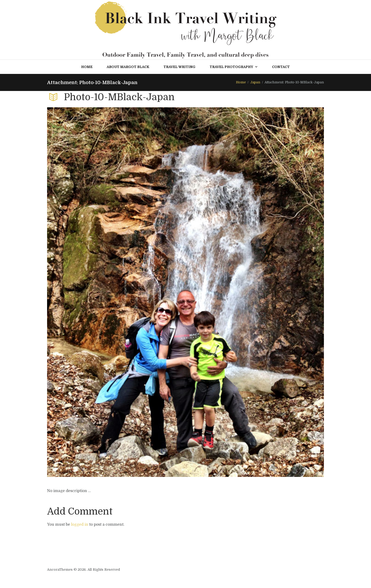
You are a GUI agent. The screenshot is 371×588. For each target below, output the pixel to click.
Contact (281, 67)
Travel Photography (234, 67)
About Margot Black (128, 67)
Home (87, 67)
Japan (255, 82)
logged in (80, 525)
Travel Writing (179, 67)
